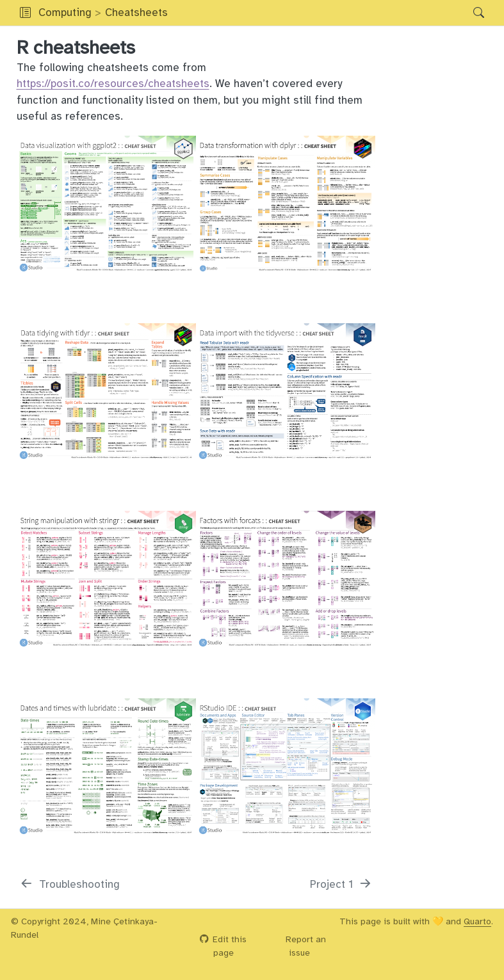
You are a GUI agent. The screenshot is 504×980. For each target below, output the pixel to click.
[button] (317, 13)
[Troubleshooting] (70, 885)
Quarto (477, 921)
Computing (65, 12)
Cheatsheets (136, 12)
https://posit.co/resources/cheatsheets (113, 84)
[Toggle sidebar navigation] (25, 13)
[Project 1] (342, 885)
